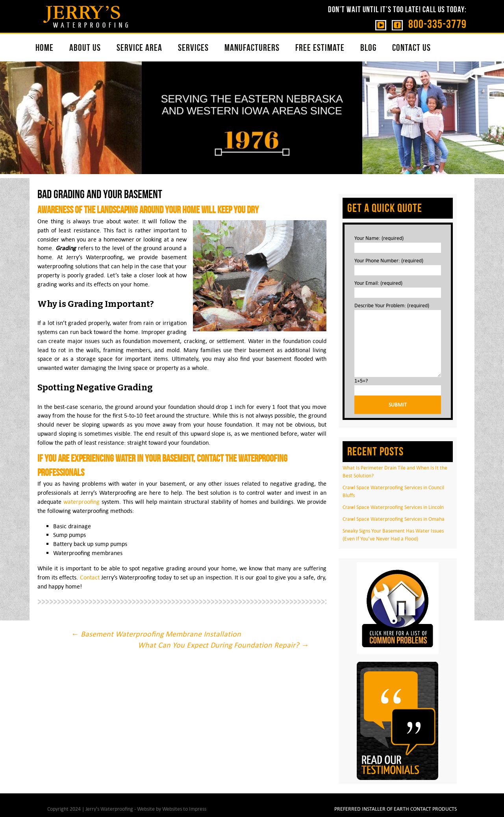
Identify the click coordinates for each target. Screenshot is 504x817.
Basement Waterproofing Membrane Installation (156, 634)
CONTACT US (411, 47)
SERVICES (193, 47)
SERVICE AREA (139, 47)
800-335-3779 (437, 24)
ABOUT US (85, 47)
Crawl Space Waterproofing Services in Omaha (394, 519)
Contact (90, 577)
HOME (44, 47)
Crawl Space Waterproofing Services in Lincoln (393, 507)
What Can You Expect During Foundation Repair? (223, 645)
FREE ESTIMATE (320, 47)
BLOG (368, 47)
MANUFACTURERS (252, 47)
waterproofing (82, 502)
